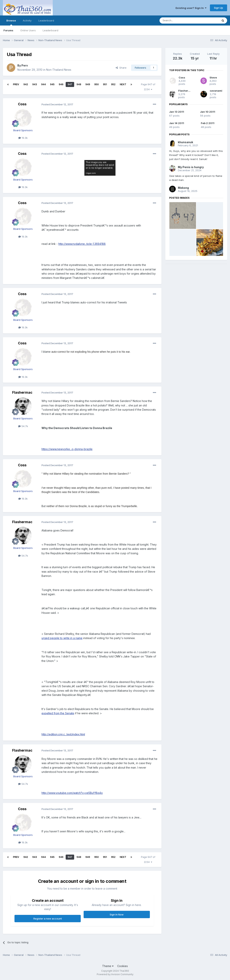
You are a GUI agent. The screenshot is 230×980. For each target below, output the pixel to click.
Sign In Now (117, 914)
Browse (11, 22)
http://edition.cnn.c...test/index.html (63, 734)
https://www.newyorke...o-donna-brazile (67, 449)
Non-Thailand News (59, 70)
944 (43, 84)
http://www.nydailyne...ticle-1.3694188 (82, 244)
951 (105, 84)
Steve (213, 77)
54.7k (23, 426)
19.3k (23, 138)
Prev (16, 84)
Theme (108, 966)
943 (35, 84)
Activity (27, 20)
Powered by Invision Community (115, 974)
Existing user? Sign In (191, 8)
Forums (8, 30)
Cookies (123, 966)
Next (123, 84)
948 (79, 84)
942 (26, 84)
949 (88, 84)
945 (52, 84)
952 (113, 84)
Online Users (28, 30)
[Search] (179, 20)
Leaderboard (50, 30)
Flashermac (22, 392)
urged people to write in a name (62, 638)
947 (70, 84)
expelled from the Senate (58, 713)
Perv (25, 65)
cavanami (216, 91)
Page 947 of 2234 (148, 87)
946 (61, 84)
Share (121, 68)
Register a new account (48, 919)
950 (96, 84)
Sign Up (219, 8)
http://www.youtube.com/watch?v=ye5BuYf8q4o (72, 793)
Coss (22, 104)
